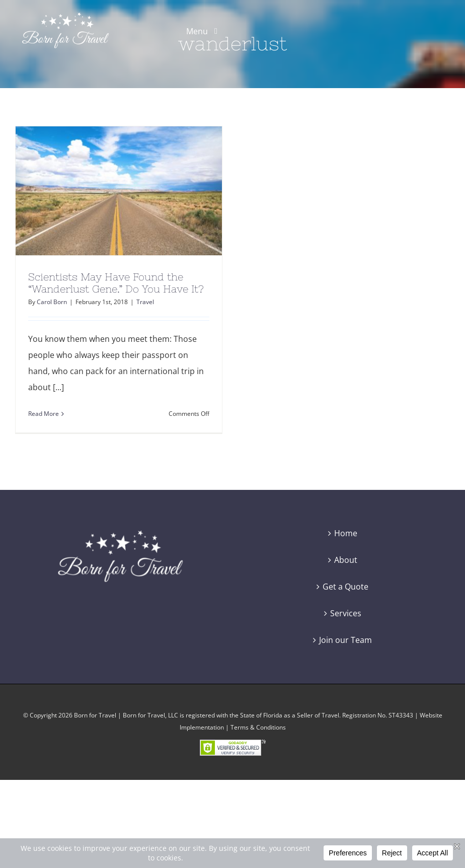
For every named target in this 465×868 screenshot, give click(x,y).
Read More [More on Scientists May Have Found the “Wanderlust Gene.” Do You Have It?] (44, 414)
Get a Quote (345, 587)
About (346, 560)
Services (346, 613)
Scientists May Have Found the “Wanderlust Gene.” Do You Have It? (116, 283)
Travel (145, 302)
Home (346, 533)
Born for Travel (95, 715)
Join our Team (345, 640)
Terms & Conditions (258, 727)
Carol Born (52, 302)
